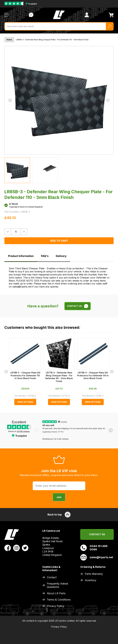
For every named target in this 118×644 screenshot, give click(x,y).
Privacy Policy (55, 606)
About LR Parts (56, 593)
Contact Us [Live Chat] (31, 15)
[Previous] (10, 100)
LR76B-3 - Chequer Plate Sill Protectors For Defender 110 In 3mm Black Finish (25, 375)
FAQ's (45, 256)
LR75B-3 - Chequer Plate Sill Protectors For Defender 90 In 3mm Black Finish (93, 375)
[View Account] (87, 15)
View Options (25, 402)
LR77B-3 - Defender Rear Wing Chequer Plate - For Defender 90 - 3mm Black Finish (59, 377)
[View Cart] (111, 15)
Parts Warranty (94, 574)
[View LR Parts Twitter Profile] (25, 548)
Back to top (59, 515)
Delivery (61, 256)
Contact (52, 577)
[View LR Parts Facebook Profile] (8, 548)
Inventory (91, 580)
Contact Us (97, 534)
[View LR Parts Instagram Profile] (16, 548)
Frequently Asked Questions (57, 585)
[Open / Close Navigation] (7, 15)
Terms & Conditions (59, 600)
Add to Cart (59, 241)
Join (59, 497)
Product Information (21, 256)
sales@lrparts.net (97, 557)
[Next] (108, 100)
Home (9, 40)
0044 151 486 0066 (94, 548)
